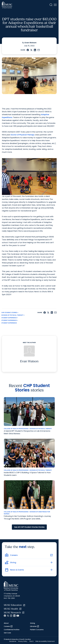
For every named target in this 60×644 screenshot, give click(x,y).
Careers (8, 626)
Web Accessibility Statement (45, 641)
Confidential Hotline (12, 630)
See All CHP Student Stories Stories (29, 527)
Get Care (7, 633)
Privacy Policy (23, 641)
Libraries (35, 626)
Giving (32, 623)
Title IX (31, 641)
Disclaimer (13, 641)
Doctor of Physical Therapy (23, 135)
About (6, 623)
